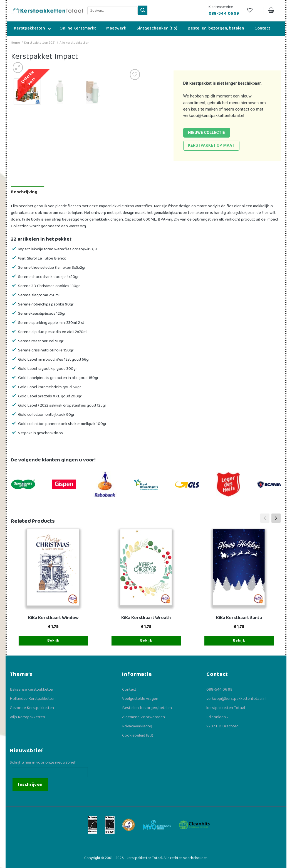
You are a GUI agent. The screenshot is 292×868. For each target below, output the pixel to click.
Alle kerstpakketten (74, 43)
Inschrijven (30, 785)
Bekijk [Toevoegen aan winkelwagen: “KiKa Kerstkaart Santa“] (239, 640)
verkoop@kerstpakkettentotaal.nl (214, 116)
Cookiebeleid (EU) (138, 735)
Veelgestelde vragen (140, 699)
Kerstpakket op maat (211, 145)
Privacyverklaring (137, 726)
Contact (129, 689)
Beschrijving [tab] (24, 192)
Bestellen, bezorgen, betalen (147, 708)
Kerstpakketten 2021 (40, 43)
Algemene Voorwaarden (143, 717)
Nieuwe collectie (206, 133)
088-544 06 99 (219, 689)
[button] (276, 518)
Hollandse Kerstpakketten (33, 699)
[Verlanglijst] (253, 10)
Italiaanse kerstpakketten (32, 689)
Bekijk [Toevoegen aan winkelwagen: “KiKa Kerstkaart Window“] (53, 640)
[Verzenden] (143, 10)
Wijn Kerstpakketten (27, 717)
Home (15, 43)
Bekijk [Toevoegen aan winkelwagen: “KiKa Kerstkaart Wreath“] (146, 640)
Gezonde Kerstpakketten (32, 708)
